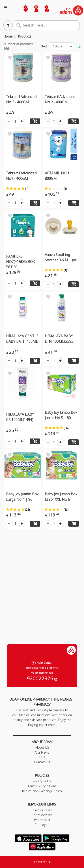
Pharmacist (42, 820)
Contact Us (42, 862)
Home (8, 36)
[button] (34, 10)
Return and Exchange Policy (42, 791)
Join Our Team (42, 810)
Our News (42, 752)
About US (42, 747)
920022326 (42, 678)
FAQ (42, 757)
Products (25, 36)
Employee (42, 825)
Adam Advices (42, 815)
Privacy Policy (42, 781)
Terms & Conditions (42, 786)
